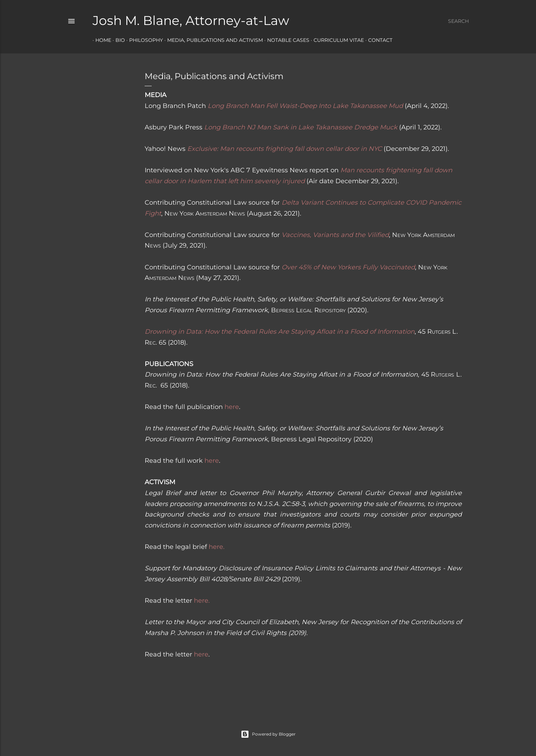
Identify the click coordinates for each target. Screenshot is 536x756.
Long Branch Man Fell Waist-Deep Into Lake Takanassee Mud (305, 106)
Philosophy (143, 40)
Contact (377, 40)
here (232, 407)
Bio (117, 40)
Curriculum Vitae (336, 40)
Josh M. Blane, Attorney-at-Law (191, 20)
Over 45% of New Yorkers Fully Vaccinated (348, 267)
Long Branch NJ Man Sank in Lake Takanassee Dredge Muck (301, 127)
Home (100, 40)
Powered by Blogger (268, 734)
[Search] (458, 21)
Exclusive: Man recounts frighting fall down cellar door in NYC (285, 149)
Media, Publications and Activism (212, 40)
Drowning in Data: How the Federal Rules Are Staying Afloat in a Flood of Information (280, 332)
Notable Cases (285, 40)
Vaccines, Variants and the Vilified (335, 235)
